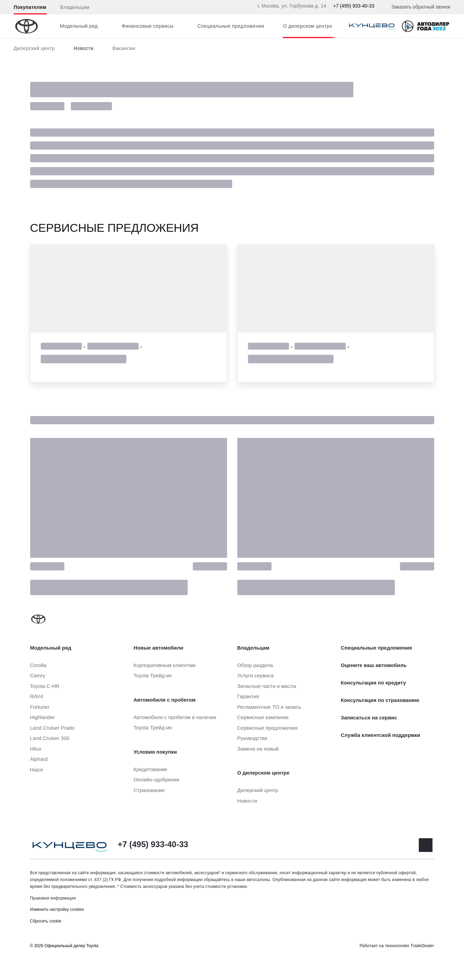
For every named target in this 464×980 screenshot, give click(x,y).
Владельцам (75, 7)
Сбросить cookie (46, 921)
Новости (84, 48)
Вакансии (124, 48)
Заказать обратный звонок (421, 7)
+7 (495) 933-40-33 (354, 6)
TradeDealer (422, 946)
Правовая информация (53, 898)
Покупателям (30, 7)
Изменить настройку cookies (57, 909)
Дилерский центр (34, 48)
